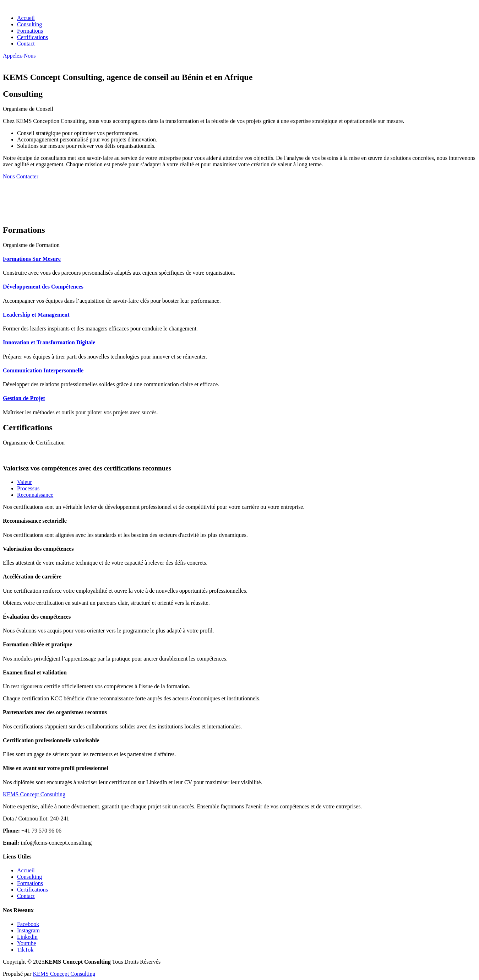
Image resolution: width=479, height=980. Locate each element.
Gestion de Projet (24, 398)
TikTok (25, 950)
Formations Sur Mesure (32, 259)
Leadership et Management (36, 315)
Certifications (32, 37)
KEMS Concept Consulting (64, 974)
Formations (30, 31)
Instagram (28, 930)
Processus (28, 488)
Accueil (26, 18)
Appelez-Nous (19, 56)
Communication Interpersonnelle (43, 370)
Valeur (25, 482)
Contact (26, 44)
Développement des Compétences (43, 287)
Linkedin (27, 937)
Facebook (28, 924)
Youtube (27, 943)
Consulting (29, 24)
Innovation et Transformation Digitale (49, 342)
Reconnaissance (35, 495)
